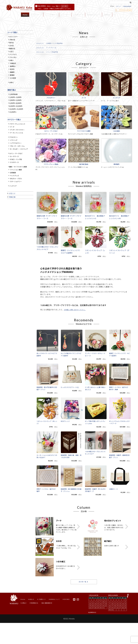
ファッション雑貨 (16, 201)
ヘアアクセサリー (16, 175)
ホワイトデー (14, 68)
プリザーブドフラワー (17, 161)
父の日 (11, 77)
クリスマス (13, 86)
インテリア (13, 218)
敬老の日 (12, 80)
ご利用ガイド (78, 16)
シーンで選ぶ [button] (51, 16)
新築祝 (12, 107)
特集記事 (12, 229)
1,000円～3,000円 (15, 129)
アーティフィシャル (17, 164)
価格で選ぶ (12, 122)
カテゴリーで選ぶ (14, 151)
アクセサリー (14, 169)
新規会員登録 (127, 7)
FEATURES (72, 620)
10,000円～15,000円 (16, 141)
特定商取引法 (36, 624)
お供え (11, 114)
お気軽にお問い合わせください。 (76, 338)
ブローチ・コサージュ (17, 178)
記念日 (12, 101)
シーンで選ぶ (12, 64)
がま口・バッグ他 (16, 191)
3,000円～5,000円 (15, 132)
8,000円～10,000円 (16, 138)
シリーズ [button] (65, 16)
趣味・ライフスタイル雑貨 (18, 198)
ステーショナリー (16, 213)
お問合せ (107, 16)
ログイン (119, 7)
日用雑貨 (13, 204)
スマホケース (14, 194)
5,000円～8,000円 (15, 135)
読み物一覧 (82, 603)
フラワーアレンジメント (17, 156)
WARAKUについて (94, 16)
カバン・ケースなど (16, 185)
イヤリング (14, 172)
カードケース (14, 188)
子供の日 (12, 71)
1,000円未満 (13, 126)
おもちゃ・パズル (16, 210)
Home (25, 16)
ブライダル (13, 89)
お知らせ (12, 225)
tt (115, 16)
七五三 (11, 83)
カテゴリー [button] (36, 16)
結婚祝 (12, 104)
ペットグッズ (14, 207)
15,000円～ (13, 144)
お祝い (11, 92)
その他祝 (13, 110)
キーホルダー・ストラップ (19, 181)
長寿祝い (13, 98)
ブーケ (12, 158)
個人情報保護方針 (51, 624)
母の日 (11, 74)
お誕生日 (13, 95)
